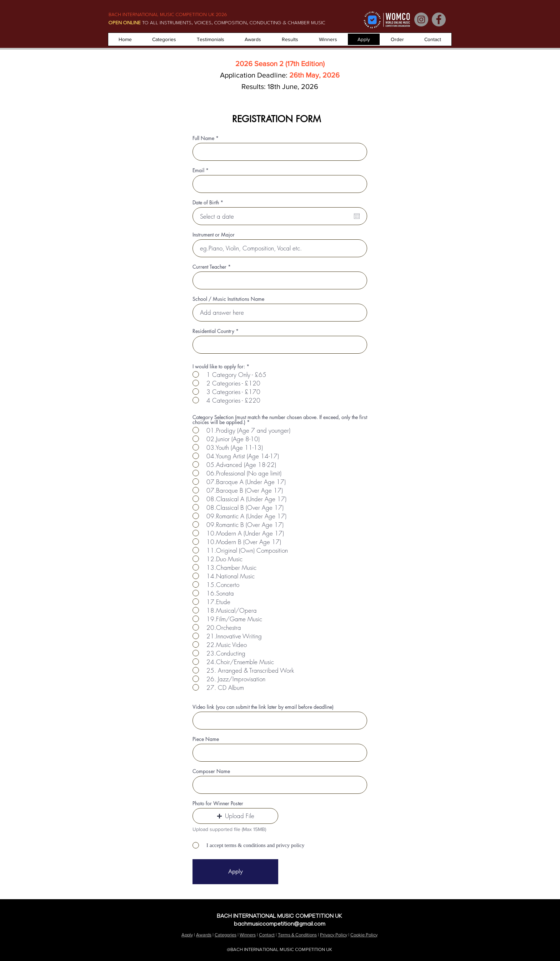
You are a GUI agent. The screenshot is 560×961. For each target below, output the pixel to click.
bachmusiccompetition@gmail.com (280, 924)
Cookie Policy (364, 935)
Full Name (203, 138)
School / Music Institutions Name (228, 299)
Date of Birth (209, 203)
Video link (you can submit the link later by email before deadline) (263, 707)
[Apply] (235, 872)
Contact (521, 908)
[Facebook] (439, 19)
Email (198, 170)
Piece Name (206, 739)
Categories (226, 935)
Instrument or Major (214, 235)
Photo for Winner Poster (218, 803)
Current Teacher (209, 267)
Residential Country (213, 331)
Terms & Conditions (297, 935)
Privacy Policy (334, 935)
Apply (187, 935)
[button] (235, 816)
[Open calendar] (357, 216)
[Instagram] (421, 19)
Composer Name (211, 771)
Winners (248, 935)
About (479, 908)
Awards (204, 935)
